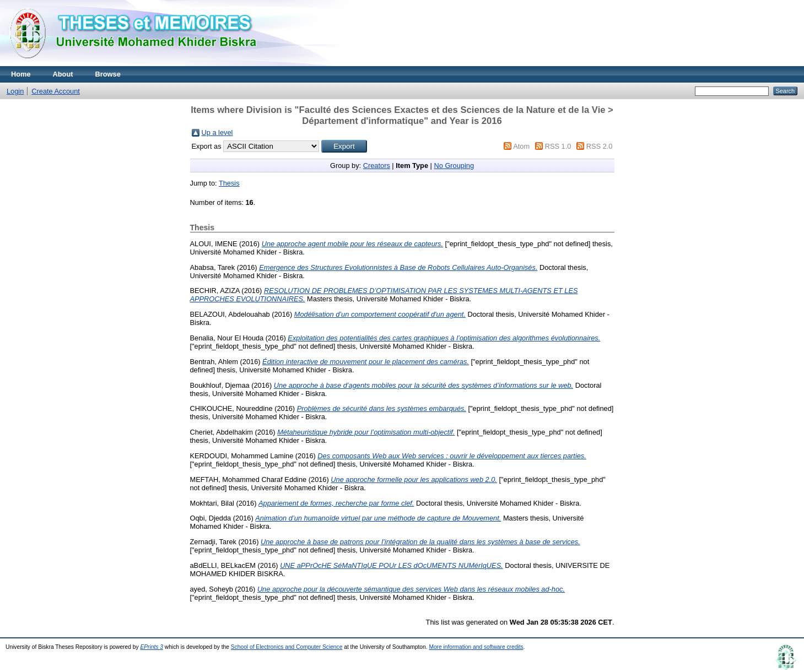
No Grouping (454, 166)
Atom (521, 146)
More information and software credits (476, 647)
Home (21, 74)
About (63, 74)
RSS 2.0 (600, 146)
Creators (377, 166)
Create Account (56, 91)
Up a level (217, 132)
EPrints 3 (152, 647)
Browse (108, 74)
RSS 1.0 (558, 146)
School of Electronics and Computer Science (287, 647)
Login (15, 91)
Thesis (229, 183)
